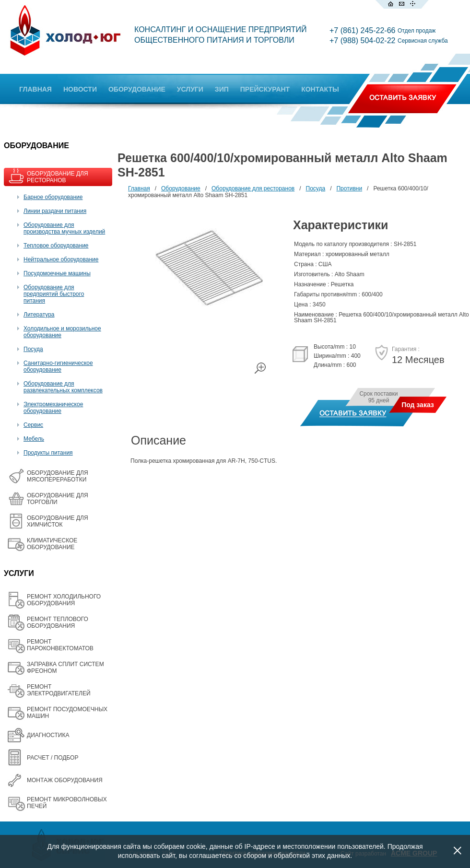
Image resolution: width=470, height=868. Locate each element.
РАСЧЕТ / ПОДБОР (53, 758)
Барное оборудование (53, 197)
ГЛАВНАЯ (35, 89)
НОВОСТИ (80, 89)
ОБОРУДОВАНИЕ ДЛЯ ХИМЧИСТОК (58, 521)
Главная (139, 188)
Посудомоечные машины (57, 273)
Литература (39, 315)
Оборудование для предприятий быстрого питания (54, 294)
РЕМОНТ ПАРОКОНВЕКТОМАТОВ (60, 645)
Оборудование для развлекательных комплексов (63, 387)
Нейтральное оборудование (61, 259)
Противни (349, 188)
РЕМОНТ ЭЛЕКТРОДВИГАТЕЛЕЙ (59, 690)
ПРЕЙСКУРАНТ (265, 89)
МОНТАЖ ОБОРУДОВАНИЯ (65, 780)
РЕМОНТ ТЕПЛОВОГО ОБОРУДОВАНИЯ (58, 622)
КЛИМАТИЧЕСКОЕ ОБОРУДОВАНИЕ (52, 544)
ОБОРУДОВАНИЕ (137, 89)
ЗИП (222, 89)
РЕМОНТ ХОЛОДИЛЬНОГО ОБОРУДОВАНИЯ (64, 600)
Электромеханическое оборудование (53, 408)
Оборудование (181, 188)
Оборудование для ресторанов (253, 188)
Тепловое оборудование (56, 246)
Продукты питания (48, 453)
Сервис (33, 425)
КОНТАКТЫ (320, 89)
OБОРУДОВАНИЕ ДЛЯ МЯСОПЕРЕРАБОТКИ (58, 476)
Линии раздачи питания (55, 211)
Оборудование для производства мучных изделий (64, 228)
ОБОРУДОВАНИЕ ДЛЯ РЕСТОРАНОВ (58, 177)
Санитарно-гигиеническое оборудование (58, 366)
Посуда (33, 349)
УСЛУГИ (190, 89)
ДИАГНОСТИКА (48, 735)
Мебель (34, 439)
